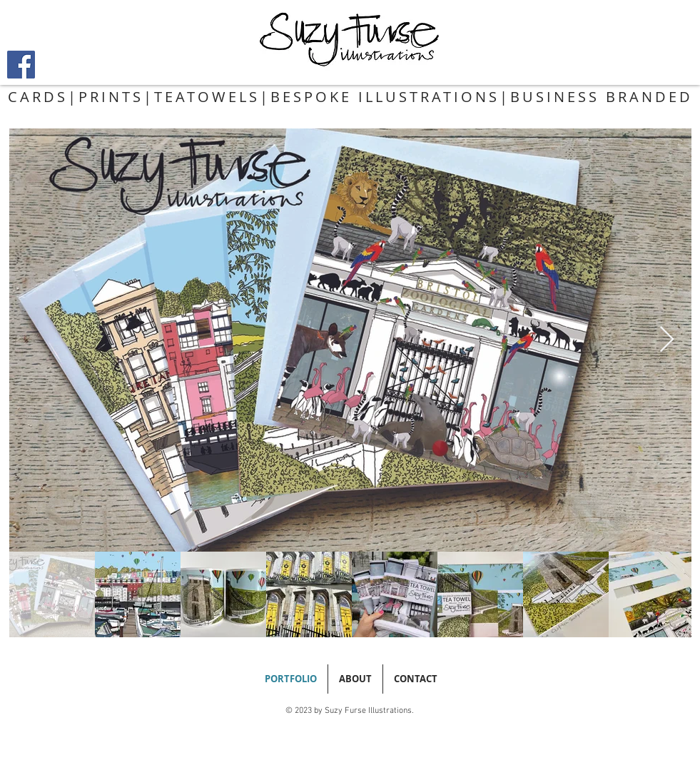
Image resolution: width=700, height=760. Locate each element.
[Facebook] (21, 65)
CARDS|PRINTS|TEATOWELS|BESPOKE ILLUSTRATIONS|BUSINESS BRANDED (350, 97)
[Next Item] (667, 340)
